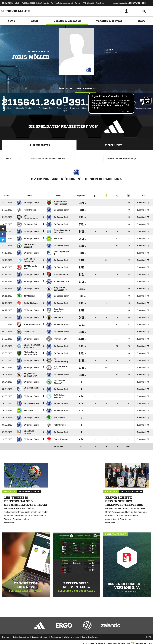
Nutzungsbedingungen (40, 637)
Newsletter (100, 3)
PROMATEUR (7, 3)
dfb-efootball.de (43, 3)
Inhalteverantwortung (71, 637)
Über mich (65, 88)
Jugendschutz (56, 637)
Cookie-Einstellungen (90, 637)
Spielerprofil (85, 88)
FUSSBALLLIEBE (28, 3)
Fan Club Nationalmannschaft (62, 3)
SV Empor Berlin (38, 52)
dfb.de (17, 3)
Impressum (6, 637)
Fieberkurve (114, 145)
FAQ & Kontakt (88, 3)
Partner (78, 3)
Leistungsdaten (39, 145)
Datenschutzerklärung (21, 637)
